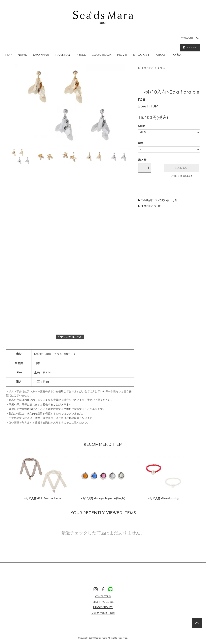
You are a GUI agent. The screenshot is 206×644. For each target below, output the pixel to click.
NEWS (22, 55)
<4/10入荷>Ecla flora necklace (43, 499)
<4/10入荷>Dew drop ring (163, 499)
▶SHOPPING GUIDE (150, 206)
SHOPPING (41, 55)
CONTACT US (103, 597)
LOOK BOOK (102, 55)
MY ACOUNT (187, 38)
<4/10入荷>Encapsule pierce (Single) (103, 499)
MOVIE (122, 55)
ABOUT (162, 55)
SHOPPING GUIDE (103, 602)
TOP (8, 55)
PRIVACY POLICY (103, 607)
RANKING (63, 55)
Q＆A (177, 55)
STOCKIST (142, 55)
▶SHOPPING (146, 68)
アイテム (190, 47)
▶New (161, 68)
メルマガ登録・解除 (103, 613)
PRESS (81, 55)
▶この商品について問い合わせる (158, 200)
